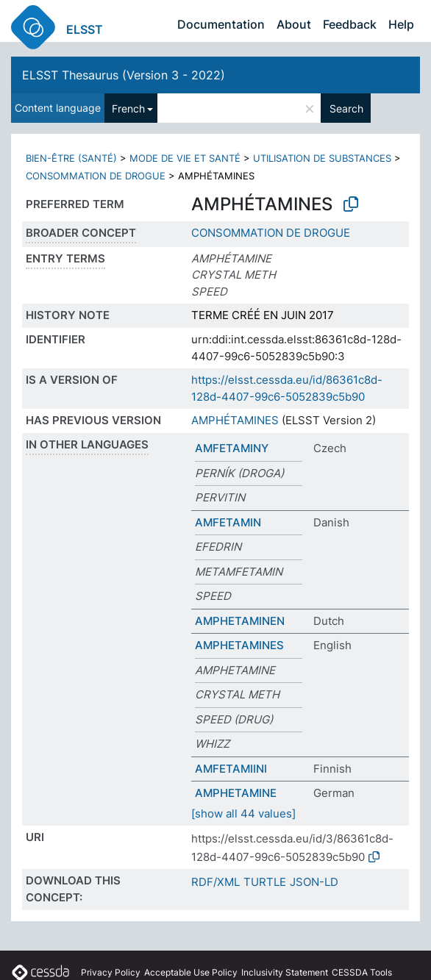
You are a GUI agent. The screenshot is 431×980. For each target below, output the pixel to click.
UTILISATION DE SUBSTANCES (322, 158)
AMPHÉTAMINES (235, 420)
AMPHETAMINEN (240, 621)
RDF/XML (215, 882)
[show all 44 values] (243, 813)
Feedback (350, 24)
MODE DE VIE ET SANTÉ (185, 158)
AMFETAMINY (232, 448)
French (128, 108)
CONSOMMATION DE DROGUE (96, 176)
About (294, 24)
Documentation (221, 24)
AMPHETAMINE (236, 793)
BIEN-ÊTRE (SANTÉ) (71, 158)
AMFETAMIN (228, 522)
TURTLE (265, 882)
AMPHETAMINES (239, 645)
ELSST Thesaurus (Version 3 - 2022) (124, 75)
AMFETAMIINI (231, 769)
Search (346, 108)
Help (401, 24)
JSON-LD (314, 882)
